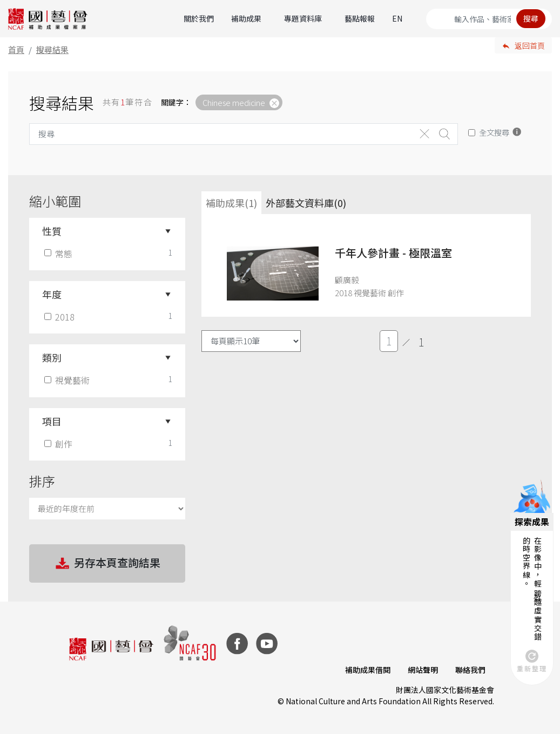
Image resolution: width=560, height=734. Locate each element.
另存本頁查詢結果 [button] (107, 564)
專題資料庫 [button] (303, 18)
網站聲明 (423, 670)
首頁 (16, 49)
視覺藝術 (68, 380)
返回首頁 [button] (530, 45)
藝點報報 (360, 18)
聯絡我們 (470, 670)
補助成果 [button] (246, 18)
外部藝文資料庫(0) (306, 203)
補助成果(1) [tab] (231, 203)
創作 (59, 444)
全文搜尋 (494, 132)
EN (397, 18)
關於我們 (199, 18)
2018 (60, 317)
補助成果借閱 (368, 670)
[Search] (489, 19)
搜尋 (531, 18)
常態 (59, 253)
